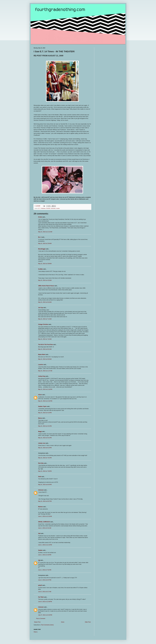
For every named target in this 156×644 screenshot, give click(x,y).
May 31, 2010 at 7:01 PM (45, 458)
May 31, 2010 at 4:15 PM (45, 413)
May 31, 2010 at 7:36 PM (45, 471)
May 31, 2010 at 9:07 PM (45, 501)
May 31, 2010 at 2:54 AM (45, 243)
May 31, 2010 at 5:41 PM (45, 438)
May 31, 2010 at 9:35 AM (45, 359)
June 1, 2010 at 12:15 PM (45, 545)
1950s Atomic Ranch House (46, 286)
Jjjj (39, 560)
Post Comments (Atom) (47, 625)
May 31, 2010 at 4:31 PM (45, 426)
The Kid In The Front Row (45, 345)
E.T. (39, 208)
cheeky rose (42, 443)
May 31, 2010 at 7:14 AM (45, 319)
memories (53, 208)
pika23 (40, 585)
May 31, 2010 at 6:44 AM (45, 302)
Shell (40, 477)
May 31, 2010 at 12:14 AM (45, 232)
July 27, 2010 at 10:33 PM (45, 615)
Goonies (48, 208)
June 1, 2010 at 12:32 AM (45, 516)
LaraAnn (41, 365)
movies (58, 208)
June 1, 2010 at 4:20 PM (45, 555)
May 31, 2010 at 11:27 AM (45, 371)
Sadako (40, 550)
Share (35, 632)
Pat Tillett (41, 597)
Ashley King (42, 376)
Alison (40, 395)
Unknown (41, 490)
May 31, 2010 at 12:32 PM (45, 401)
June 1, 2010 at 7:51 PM (45, 570)
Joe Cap (41, 308)
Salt (39, 533)
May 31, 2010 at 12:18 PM (45, 389)
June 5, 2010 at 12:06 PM (45, 602)
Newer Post (37, 622)
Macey (40, 418)
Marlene (40, 507)
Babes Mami (42, 355)
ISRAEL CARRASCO (44, 522)
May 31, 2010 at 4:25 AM (45, 280)
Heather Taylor (42, 406)
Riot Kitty (41, 463)
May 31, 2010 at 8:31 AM (45, 349)
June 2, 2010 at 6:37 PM (45, 580)
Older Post (88, 622)
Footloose (43, 208)
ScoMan (41, 269)
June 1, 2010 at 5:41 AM (45, 528)
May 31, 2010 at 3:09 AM (45, 264)
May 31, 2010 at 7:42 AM (45, 339)
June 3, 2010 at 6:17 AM (45, 592)
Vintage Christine (43, 324)
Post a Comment (41, 619)
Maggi (40, 432)
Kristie (40, 217)
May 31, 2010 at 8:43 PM (45, 485)
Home (63, 622)
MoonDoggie (42, 249)
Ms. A (40, 237)
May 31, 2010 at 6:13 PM (45, 448)
